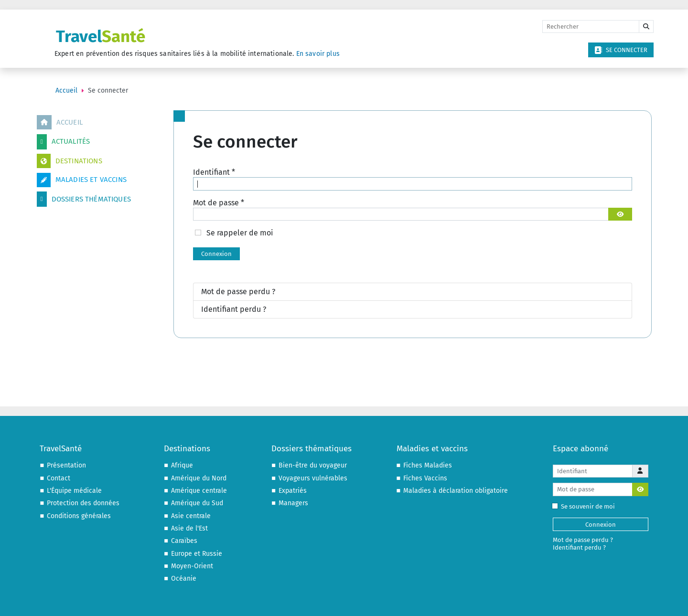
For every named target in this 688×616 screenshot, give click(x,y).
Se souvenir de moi (586, 506)
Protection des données (83, 503)
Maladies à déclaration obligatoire (456, 491)
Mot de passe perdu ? (238, 292)
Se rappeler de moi (240, 233)
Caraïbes (184, 541)
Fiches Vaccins (425, 478)
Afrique (182, 465)
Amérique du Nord (199, 478)
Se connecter (621, 50)
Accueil (60, 122)
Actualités (64, 142)
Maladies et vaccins (82, 180)
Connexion (216, 254)
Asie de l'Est (189, 528)
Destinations (70, 161)
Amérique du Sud (197, 503)
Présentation (66, 465)
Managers (293, 503)
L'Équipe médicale (74, 491)
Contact (59, 478)
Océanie (184, 579)
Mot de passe (219, 203)
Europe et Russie (197, 554)
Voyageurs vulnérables (313, 478)
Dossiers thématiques (84, 199)
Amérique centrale (199, 491)
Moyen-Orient (192, 566)
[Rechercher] (591, 27)
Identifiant (214, 172)
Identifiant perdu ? (234, 309)
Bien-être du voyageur (313, 465)
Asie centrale (191, 516)
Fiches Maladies (428, 465)
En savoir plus (318, 54)
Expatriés (293, 491)
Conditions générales (79, 516)
